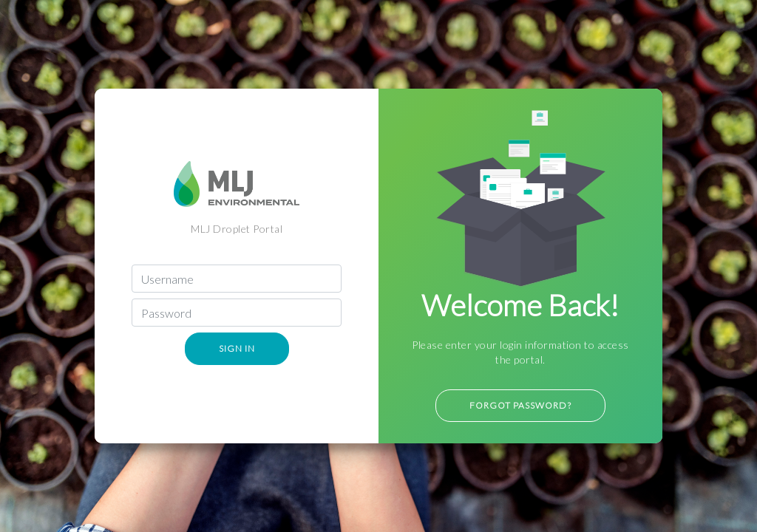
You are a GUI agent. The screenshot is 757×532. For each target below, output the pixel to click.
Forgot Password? (520, 405)
